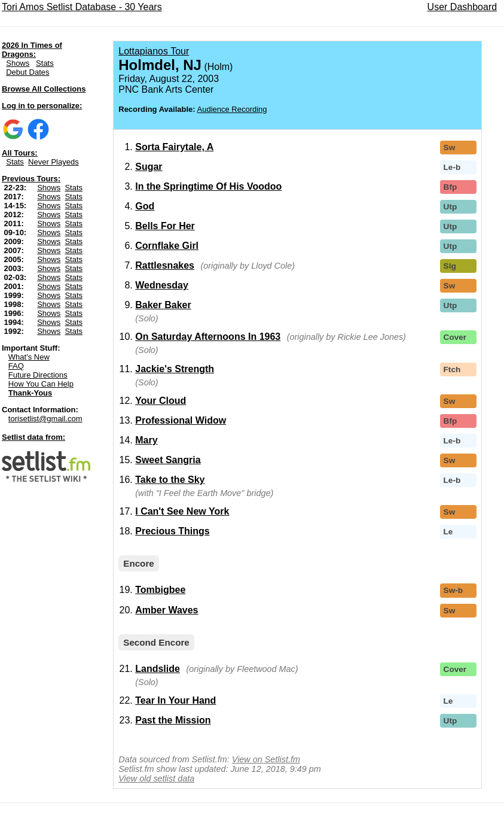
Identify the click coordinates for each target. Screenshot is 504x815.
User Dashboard (462, 7)
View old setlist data (156, 778)
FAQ (16, 366)
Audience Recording (232, 109)
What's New (29, 357)
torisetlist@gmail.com (45, 419)
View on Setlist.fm (266, 759)
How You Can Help (41, 384)
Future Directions (38, 375)
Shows (18, 63)
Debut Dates (28, 72)
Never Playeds (54, 162)
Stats (45, 63)
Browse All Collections (44, 89)
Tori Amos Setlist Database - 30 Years (82, 7)
